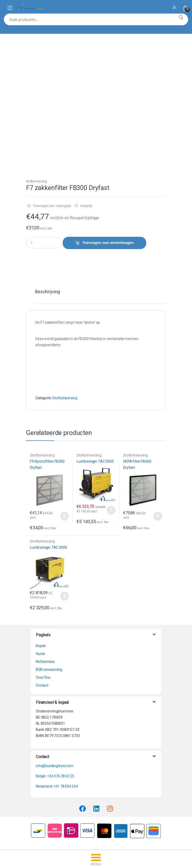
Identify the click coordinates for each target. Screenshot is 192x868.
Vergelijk (86, 206)
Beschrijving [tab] (47, 292)
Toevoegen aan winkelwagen (108, 243)
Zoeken (181, 19)
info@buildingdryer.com (55, 766)
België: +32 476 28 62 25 (55, 776)
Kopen (41, 646)
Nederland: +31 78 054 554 (57, 786)
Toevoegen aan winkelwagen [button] (64, 516)
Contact (42, 685)
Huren (41, 654)
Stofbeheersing (37, 181)
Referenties (45, 662)
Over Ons (43, 677)
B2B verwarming (49, 670)
